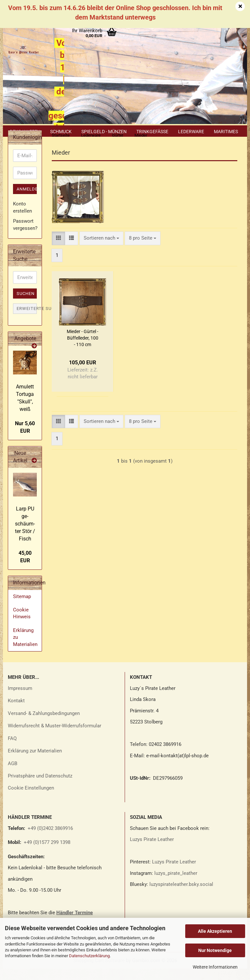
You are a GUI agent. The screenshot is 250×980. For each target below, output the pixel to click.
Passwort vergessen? (25, 236)
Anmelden (27, 200)
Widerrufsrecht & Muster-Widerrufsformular (55, 737)
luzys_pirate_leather (176, 885)
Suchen (26, 305)
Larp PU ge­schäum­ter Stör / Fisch (25, 535)
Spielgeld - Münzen (104, 132)
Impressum (20, 700)
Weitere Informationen (215, 967)
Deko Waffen (25, 132)
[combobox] (101, 250)
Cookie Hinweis (22, 625)
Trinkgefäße (152, 132)
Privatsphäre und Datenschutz (40, 787)
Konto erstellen (22, 219)
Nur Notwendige (215, 950)
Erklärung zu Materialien (25, 649)
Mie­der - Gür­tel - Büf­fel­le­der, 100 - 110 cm (83, 349)
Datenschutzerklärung (89, 956)
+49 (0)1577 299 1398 (46, 854)
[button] (58, 250)
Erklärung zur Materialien (35, 762)
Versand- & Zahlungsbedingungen (44, 725)
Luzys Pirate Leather (152, 851)
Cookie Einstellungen (31, 799)
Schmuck (61, 132)
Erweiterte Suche (27, 320)
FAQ (12, 750)
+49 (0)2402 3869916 (50, 840)
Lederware (191, 132)
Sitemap (22, 608)
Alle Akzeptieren (215, 931)
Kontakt (16, 712)
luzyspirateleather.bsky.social (181, 896)
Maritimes (226, 132)
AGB (13, 775)
